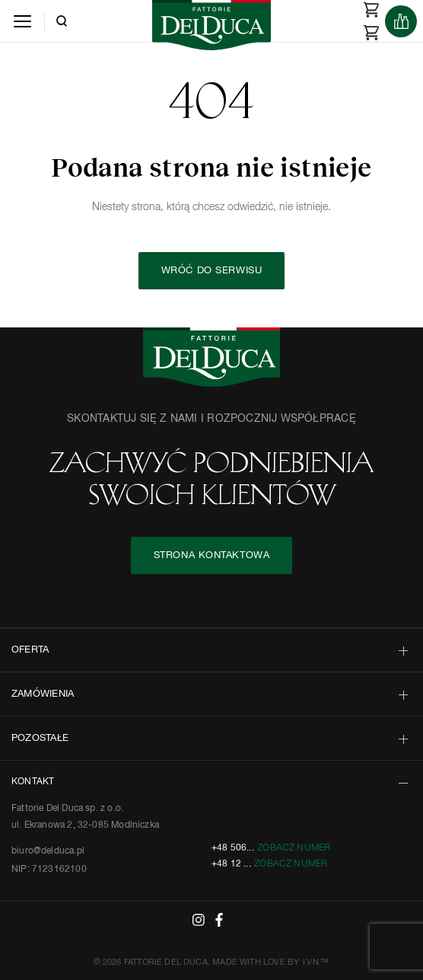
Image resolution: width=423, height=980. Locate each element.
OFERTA (30, 650)
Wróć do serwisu (211, 271)
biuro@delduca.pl (48, 851)
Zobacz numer (294, 848)
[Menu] (22, 21)
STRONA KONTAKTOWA (212, 555)
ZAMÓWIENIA (43, 694)
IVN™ (316, 962)
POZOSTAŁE (40, 738)
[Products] (401, 21)
